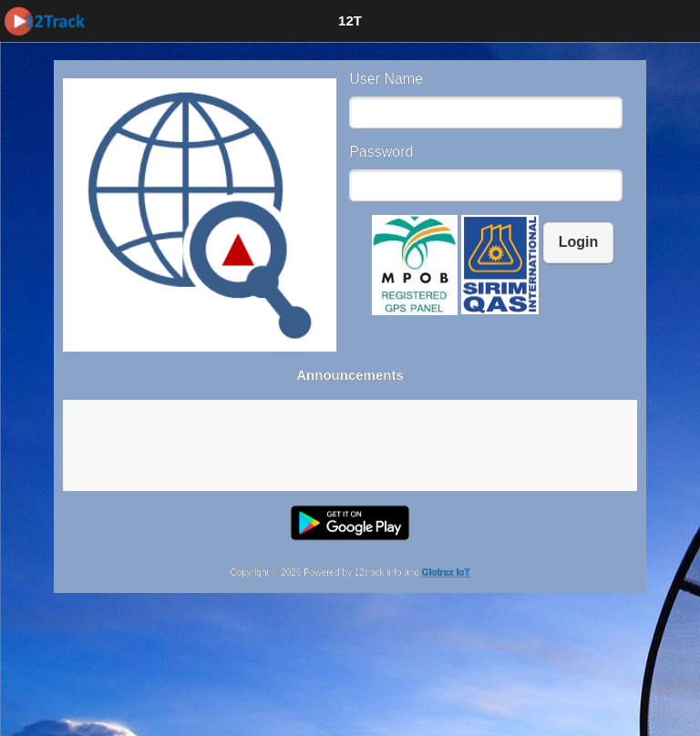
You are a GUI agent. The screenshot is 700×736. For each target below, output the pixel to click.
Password (381, 152)
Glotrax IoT (446, 572)
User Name (386, 79)
